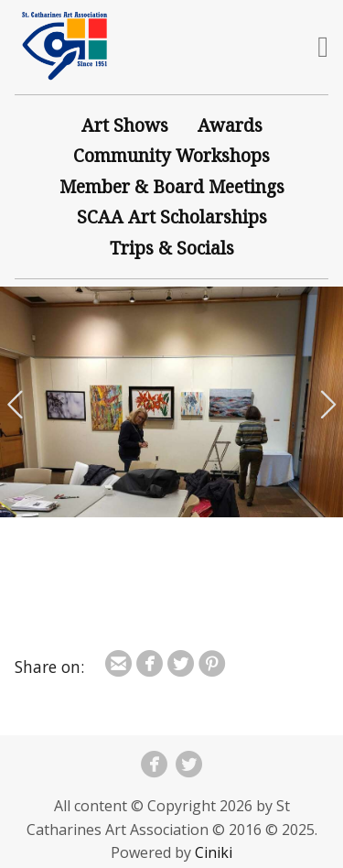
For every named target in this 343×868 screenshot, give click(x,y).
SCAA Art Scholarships (172, 217)
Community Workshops (171, 155)
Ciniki (214, 852)
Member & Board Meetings (172, 186)
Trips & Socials (172, 248)
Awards (230, 125)
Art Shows (125, 125)
